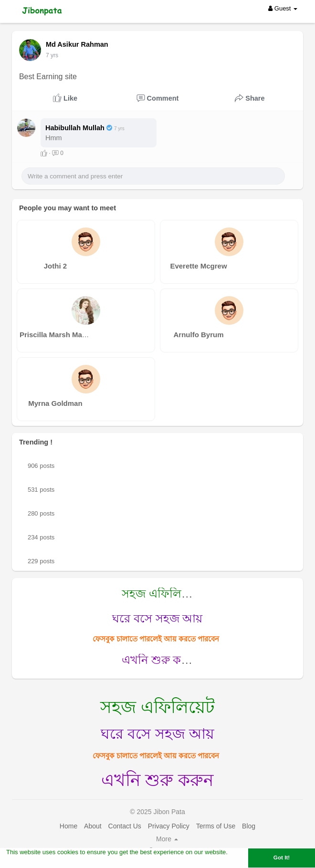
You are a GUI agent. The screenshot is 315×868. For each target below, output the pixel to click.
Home (68, 826)
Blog (249, 826)
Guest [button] (283, 8)
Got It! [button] (282, 857)
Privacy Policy (169, 826)
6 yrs (52, 55)
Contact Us (125, 826)
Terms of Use (216, 826)
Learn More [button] (23, 862)
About (93, 826)
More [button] (167, 839)
